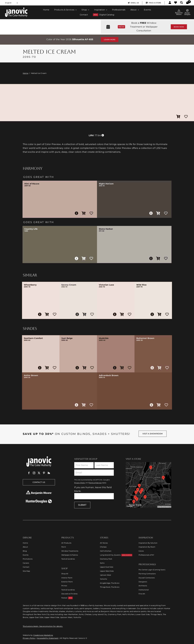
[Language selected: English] (11, 3)
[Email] (94, 473)
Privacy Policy (80, 483)
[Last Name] (104, 465)
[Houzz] (49, 473)
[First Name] (84, 465)
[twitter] (39, 473)
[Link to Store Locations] (148, 485)
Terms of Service (95, 483)
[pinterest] (44, 473)
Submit (82, 505)
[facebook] (29, 473)
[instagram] (34, 473)
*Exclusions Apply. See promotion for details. (43, 626)
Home (25, 73)
